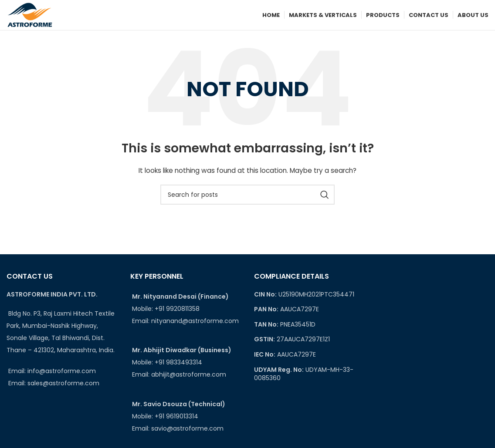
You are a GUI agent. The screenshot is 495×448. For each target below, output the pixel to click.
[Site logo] (30, 15)
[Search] (247, 195)
